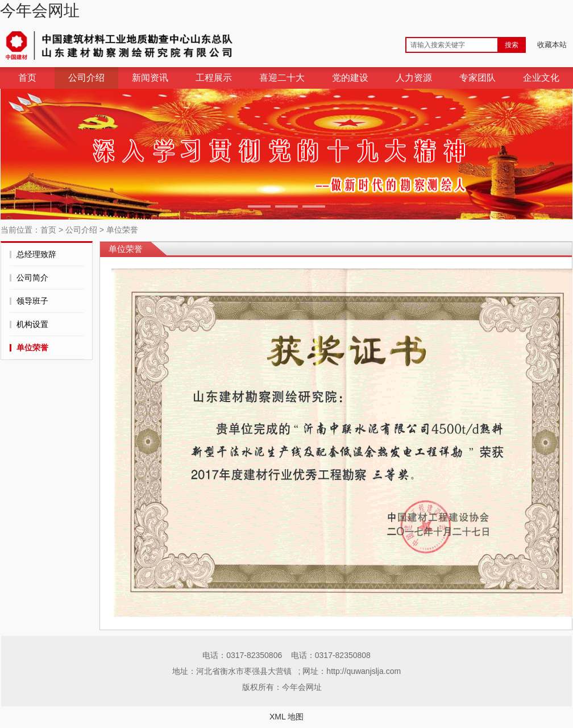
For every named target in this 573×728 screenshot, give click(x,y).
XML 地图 (286, 717)
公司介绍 (86, 78)
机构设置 (32, 324)
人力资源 (414, 78)
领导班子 (32, 301)
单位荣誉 (122, 230)
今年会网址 (40, 11)
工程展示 (214, 78)
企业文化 (541, 78)
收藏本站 (552, 45)
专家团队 (477, 78)
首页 (27, 78)
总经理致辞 (36, 254)
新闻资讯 (150, 78)
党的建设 (350, 78)
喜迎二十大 (282, 78)
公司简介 (32, 278)
